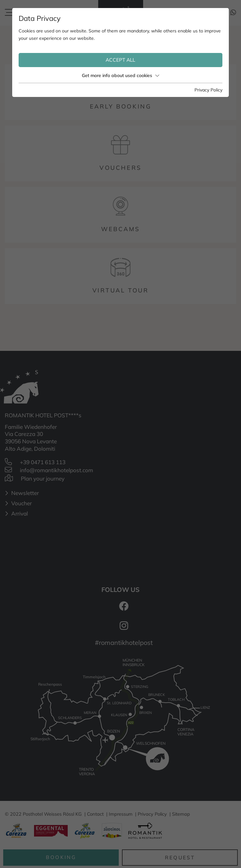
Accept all (120, 60)
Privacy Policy (208, 90)
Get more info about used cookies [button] (121, 75)
